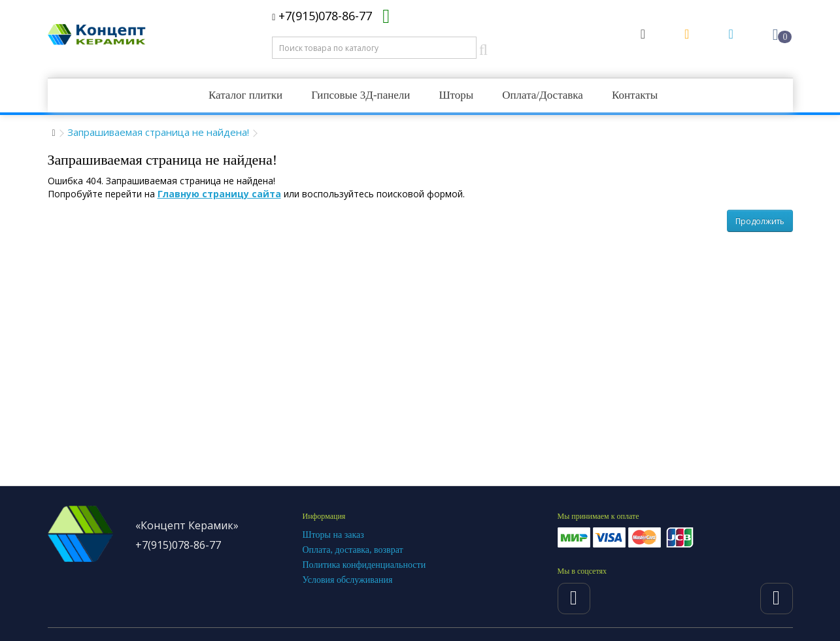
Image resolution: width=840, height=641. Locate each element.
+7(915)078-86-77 (322, 16)
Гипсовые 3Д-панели (361, 95)
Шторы (456, 95)
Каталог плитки (245, 95)
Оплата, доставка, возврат (353, 550)
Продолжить (760, 221)
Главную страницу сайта (219, 194)
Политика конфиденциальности (364, 565)
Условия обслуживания (348, 580)
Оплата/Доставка (543, 95)
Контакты (635, 95)
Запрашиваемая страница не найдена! (158, 132)
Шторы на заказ (333, 535)
